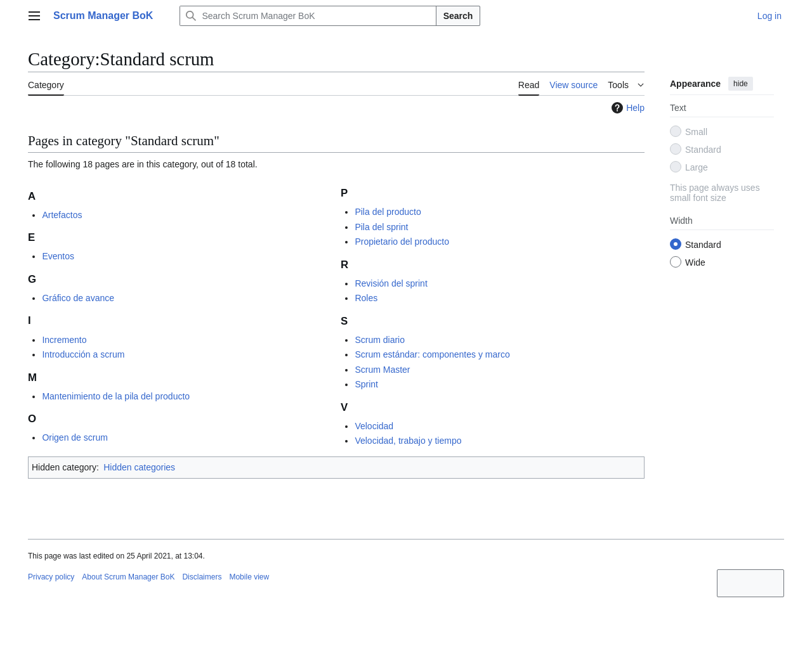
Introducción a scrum (83, 354)
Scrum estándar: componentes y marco (432, 354)
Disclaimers (202, 577)
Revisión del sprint (391, 283)
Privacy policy (51, 577)
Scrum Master (382, 370)
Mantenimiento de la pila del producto (116, 396)
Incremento (64, 340)
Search (458, 16)
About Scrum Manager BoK (128, 577)
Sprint (366, 384)
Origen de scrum (75, 437)
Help (626, 108)
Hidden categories (139, 467)
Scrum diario (380, 340)
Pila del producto (388, 212)
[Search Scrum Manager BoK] (308, 16)
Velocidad (374, 426)
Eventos (58, 256)
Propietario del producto (402, 242)
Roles (366, 298)
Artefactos (62, 215)
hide (741, 84)
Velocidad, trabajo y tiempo (408, 441)
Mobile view (249, 577)
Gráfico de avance (78, 298)
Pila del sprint (381, 227)
